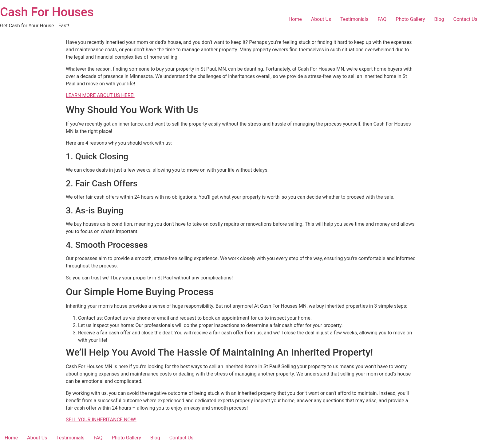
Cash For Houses (47, 12)
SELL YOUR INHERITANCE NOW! (101, 420)
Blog (439, 19)
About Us (321, 19)
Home (295, 19)
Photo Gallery (410, 19)
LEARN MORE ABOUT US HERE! (100, 95)
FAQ (382, 19)
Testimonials (354, 19)
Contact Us (465, 19)
